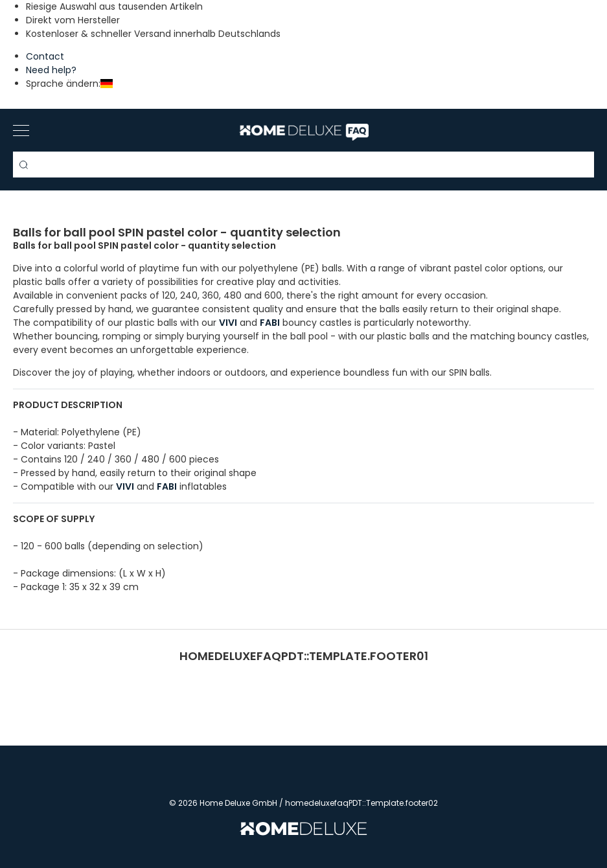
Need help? (51, 70)
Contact (45, 56)
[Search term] (303, 165)
